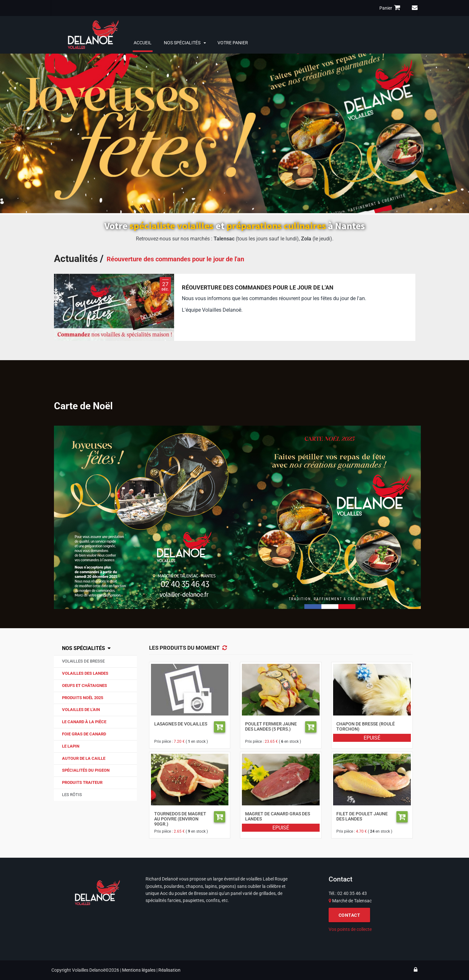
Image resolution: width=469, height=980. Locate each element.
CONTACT (350, 915)
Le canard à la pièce (84, 722)
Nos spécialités (182, 43)
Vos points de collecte (350, 929)
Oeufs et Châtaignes (84, 685)
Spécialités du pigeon (86, 770)
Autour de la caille (84, 758)
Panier (391, 8)
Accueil (143, 43)
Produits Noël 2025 (83, 698)
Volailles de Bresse (83, 661)
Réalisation (169, 970)
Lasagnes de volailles (181, 724)
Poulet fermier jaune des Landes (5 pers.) (271, 726)
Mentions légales (139, 970)
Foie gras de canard (84, 734)
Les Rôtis (72, 795)
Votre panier (233, 43)
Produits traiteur (82, 782)
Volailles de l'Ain (81, 710)
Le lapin (71, 746)
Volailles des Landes (85, 673)
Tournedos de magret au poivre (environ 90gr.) (180, 819)
